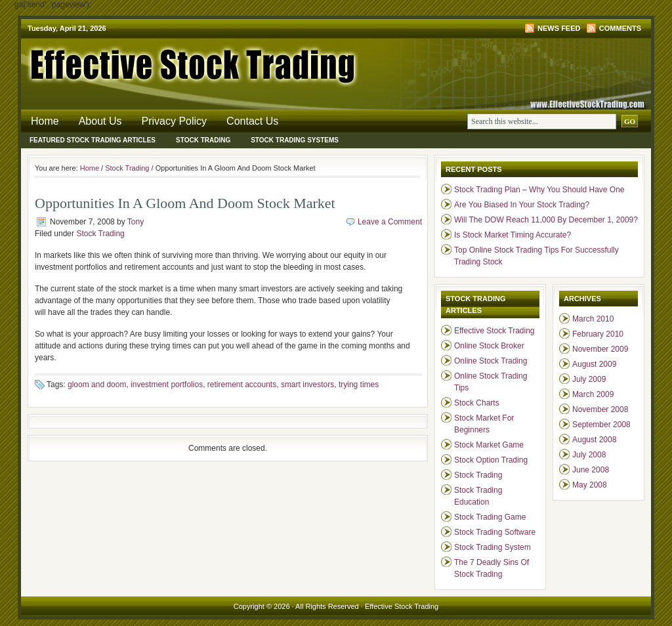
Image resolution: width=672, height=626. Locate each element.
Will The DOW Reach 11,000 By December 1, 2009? (546, 220)
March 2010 (593, 319)
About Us (100, 121)
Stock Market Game (489, 445)
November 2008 (600, 409)
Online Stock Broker (489, 346)
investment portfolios (167, 385)
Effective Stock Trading (178, 62)
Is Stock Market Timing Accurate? (513, 235)
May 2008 (590, 485)
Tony (136, 222)
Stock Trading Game (490, 517)
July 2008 (589, 455)
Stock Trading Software (495, 532)
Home (45, 121)
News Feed (559, 28)
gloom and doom (97, 385)
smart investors (307, 385)
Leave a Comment (390, 222)
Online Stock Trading (491, 361)
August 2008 (594, 440)
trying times (359, 385)
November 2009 (600, 349)
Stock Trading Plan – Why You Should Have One (539, 190)
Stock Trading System (493, 547)
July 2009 (589, 379)
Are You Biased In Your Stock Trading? (522, 205)
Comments (620, 28)
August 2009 (594, 364)
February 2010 (598, 334)
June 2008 (591, 470)
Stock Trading (203, 140)
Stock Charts (477, 403)
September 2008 (601, 425)
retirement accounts (242, 385)
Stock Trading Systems (295, 140)
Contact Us (252, 121)
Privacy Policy (175, 121)
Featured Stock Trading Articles (93, 140)
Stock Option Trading (491, 460)
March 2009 (593, 394)
